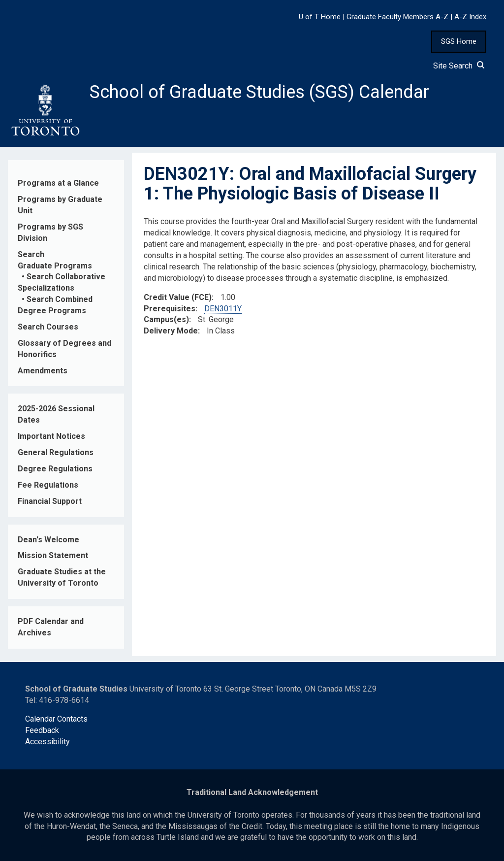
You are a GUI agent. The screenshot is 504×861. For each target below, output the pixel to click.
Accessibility (47, 742)
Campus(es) (166, 319)
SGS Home (459, 41)
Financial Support (50, 501)
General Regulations (56, 452)
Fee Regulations (48, 485)
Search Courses (48, 327)
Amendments (43, 371)
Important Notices (51, 436)
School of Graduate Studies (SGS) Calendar (259, 92)
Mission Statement (53, 555)
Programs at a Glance (58, 183)
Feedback (42, 730)
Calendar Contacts (56, 719)
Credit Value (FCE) (178, 297)
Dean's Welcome (48, 540)
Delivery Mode (171, 331)
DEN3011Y (223, 309)
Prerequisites (170, 309)
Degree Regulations (55, 469)
